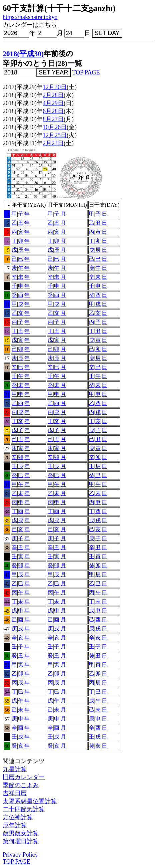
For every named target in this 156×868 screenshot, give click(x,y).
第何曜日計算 (21, 841)
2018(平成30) (23, 54)
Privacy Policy (20, 855)
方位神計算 (18, 817)
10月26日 (55, 127)
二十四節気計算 (24, 809)
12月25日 (55, 135)
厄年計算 (15, 825)
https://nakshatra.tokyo (30, 17)
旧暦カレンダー (24, 777)
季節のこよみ (21, 785)
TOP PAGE (86, 72)
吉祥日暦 (15, 793)
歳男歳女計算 (21, 833)
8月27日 (53, 119)
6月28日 (53, 111)
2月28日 (53, 95)
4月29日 (53, 103)
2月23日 (53, 143)
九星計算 (15, 769)
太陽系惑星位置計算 (30, 801)
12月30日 (55, 87)
